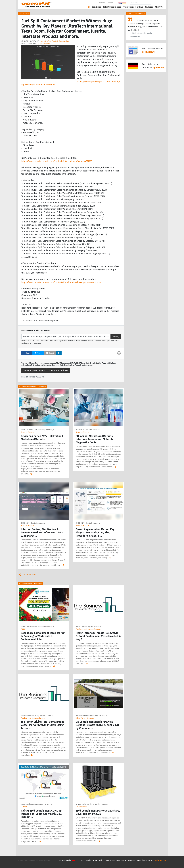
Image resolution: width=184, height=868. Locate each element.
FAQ (83, 860)
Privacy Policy (98, 860)
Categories (96, 7)
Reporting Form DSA (145, 860)
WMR (23, 629)
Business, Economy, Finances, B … (43, 430)
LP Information (81, 807)
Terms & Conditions (112, 860)
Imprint (110, 3)
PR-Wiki (102, 3)
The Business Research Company (88, 629)
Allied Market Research (85, 718)
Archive (140, 7)
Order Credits (129, 7)
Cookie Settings (160, 860)
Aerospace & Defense (93, 626)
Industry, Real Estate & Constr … (98, 715)
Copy (116, 337)
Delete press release (34, 371)
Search (157, 3)
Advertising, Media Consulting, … (43, 715)
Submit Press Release (112, 7)
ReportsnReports (43, 44)
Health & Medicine (93, 430)
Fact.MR (24, 807)
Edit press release (59, 371)
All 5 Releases (27, 575)
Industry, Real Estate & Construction (55, 41)
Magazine (149, 7)
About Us (159, 7)
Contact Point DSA (128, 860)
